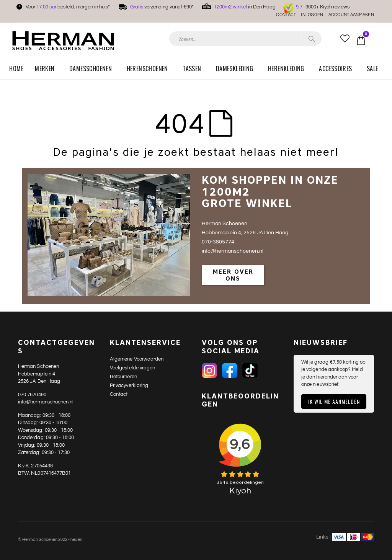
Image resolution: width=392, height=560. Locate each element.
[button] (345, 39)
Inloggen (312, 15)
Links (322, 537)
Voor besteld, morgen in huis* (68, 7)
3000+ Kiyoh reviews (323, 7)
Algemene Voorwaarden (137, 359)
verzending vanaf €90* (162, 7)
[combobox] (245, 39)
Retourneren (123, 377)
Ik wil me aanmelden (334, 401)
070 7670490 (32, 395)
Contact (286, 15)
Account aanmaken (351, 15)
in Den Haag (245, 7)
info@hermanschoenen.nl (46, 402)
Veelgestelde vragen (132, 368)
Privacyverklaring (129, 385)
